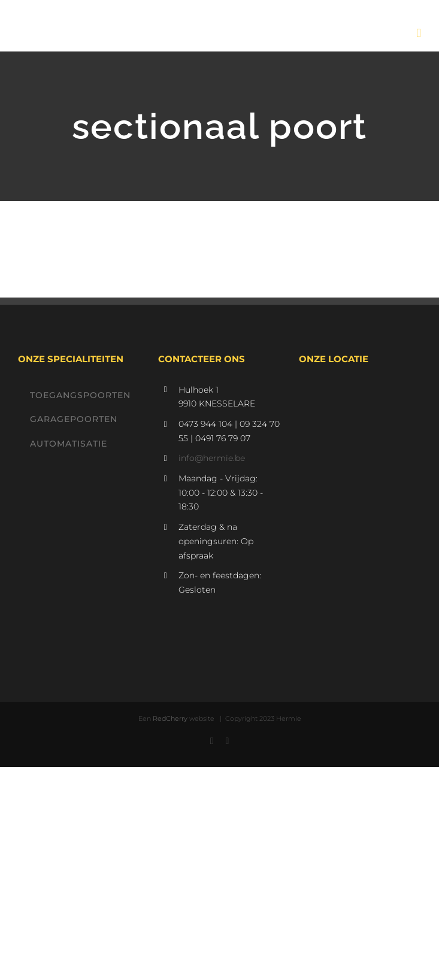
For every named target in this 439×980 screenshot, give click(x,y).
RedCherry (170, 718)
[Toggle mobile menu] (419, 33)
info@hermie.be (212, 458)
